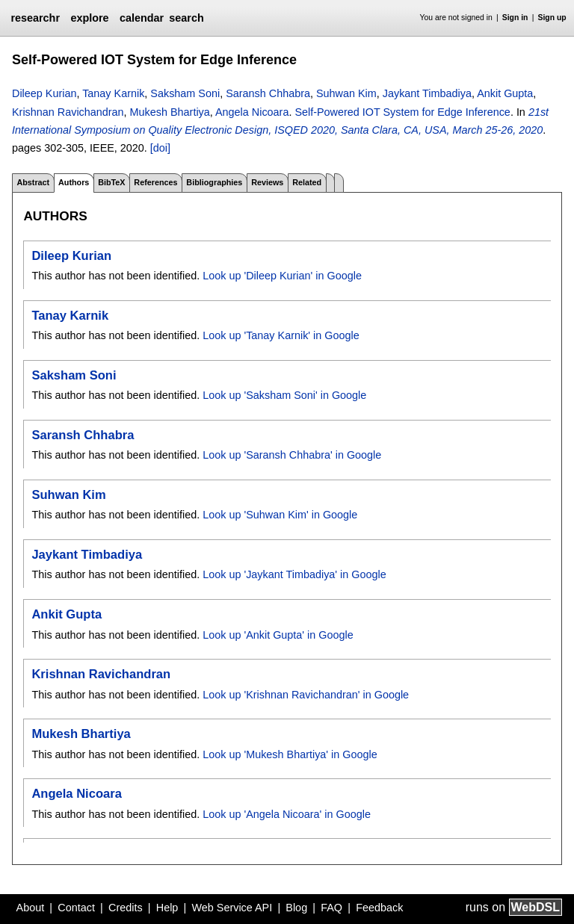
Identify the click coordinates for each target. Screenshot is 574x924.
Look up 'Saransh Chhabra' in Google (292, 455)
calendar (142, 18)
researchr (35, 18)
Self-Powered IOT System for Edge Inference (402, 112)
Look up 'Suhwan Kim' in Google (280, 515)
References (155, 182)
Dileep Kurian (44, 93)
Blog (296, 908)
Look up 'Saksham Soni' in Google (284, 395)
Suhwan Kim (346, 93)
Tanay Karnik (113, 93)
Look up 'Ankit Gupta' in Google (278, 635)
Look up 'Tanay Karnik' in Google (281, 335)
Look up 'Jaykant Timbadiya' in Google (294, 574)
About (31, 908)
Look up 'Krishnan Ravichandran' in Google (306, 695)
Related (307, 182)
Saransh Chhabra (268, 93)
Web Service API (232, 908)
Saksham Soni (185, 93)
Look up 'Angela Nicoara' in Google (287, 814)
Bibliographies (214, 182)
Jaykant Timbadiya (427, 93)
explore (89, 18)
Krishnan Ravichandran (68, 112)
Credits (126, 908)
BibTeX (111, 182)
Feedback (379, 908)
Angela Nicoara (252, 112)
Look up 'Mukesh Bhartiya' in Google (290, 754)
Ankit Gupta (505, 93)
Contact (76, 908)
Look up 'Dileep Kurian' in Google (282, 276)
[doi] (160, 148)
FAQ (331, 908)
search (186, 18)
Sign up (552, 18)
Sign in (515, 18)
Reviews (267, 182)
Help (167, 908)
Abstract (33, 182)
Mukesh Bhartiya (170, 112)
